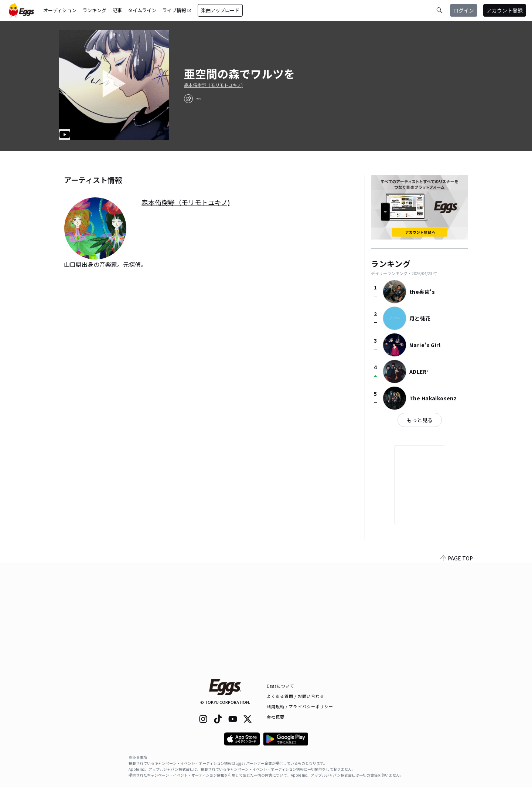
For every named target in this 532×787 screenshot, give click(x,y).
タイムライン (142, 10)
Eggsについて (281, 686)
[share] (188, 99)
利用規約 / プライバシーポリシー (300, 706)
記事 (117, 10)
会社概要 (276, 717)
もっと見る (420, 420)
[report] (199, 99)
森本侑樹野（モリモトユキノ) (213, 85)
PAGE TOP (457, 665)
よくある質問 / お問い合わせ (296, 696)
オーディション (60, 10)
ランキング (94, 10)
